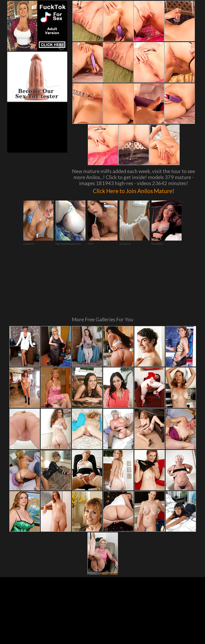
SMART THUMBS (110, 519)
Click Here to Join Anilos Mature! (134, 190)
